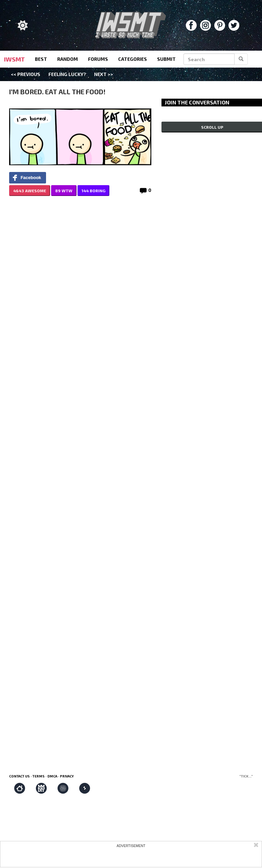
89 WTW (64, 191)
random (68, 59)
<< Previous (26, 74)
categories (133, 59)
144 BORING (93, 191)
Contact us (19, 776)
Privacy (67, 776)
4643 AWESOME (30, 191)
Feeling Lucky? (67, 74)
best (41, 59)
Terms (39, 776)
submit (166, 59)
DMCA (52, 776)
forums (98, 59)
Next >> (104, 74)
